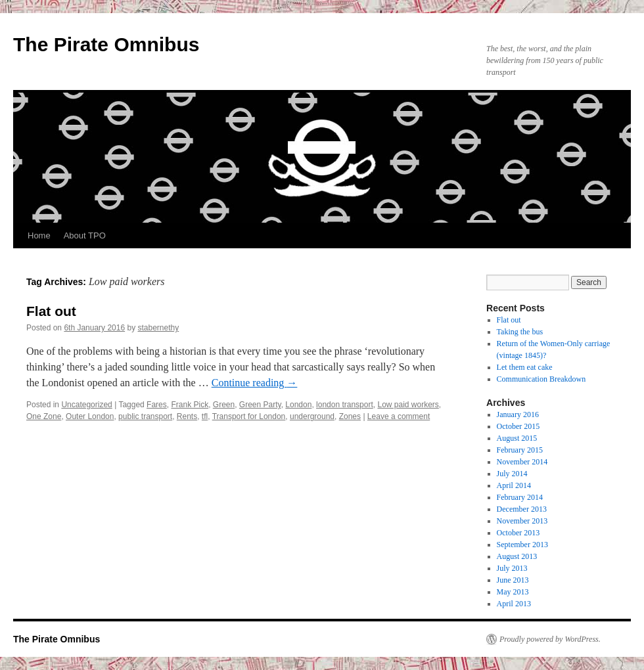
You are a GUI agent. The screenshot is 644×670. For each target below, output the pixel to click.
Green (224, 405)
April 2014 (514, 485)
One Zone (44, 416)
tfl (205, 416)
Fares (157, 405)
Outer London (90, 416)
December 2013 (522, 509)
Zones (350, 416)
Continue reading (255, 383)
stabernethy (159, 328)
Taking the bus (520, 332)
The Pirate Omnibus (106, 44)
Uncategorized (86, 405)
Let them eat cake (525, 367)
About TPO (85, 235)
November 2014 (522, 462)
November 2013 (522, 521)
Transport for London (249, 416)
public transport (145, 416)
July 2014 (512, 474)
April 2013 (514, 604)
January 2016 (518, 414)
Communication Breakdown (541, 379)
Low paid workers (408, 405)
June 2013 (513, 580)
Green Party (260, 405)
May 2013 (513, 592)
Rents (187, 416)
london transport (345, 405)
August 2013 (517, 556)
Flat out (51, 311)
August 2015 (517, 438)
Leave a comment (399, 416)
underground (312, 416)
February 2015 (520, 450)
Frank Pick (190, 405)
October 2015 (518, 426)
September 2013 (522, 545)
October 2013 (518, 533)
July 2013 (512, 568)
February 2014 (520, 497)
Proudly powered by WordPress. (550, 639)
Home (39, 235)
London (298, 405)
